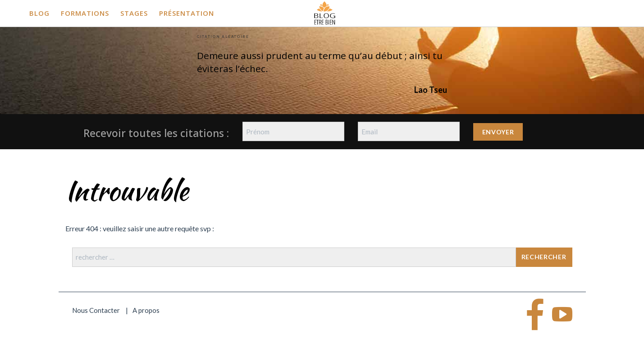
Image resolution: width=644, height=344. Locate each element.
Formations (85, 13)
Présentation (187, 13)
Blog (39, 13)
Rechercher (544, 257)
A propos (146, 310)
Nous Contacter (96, 310)
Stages (134, 13)
